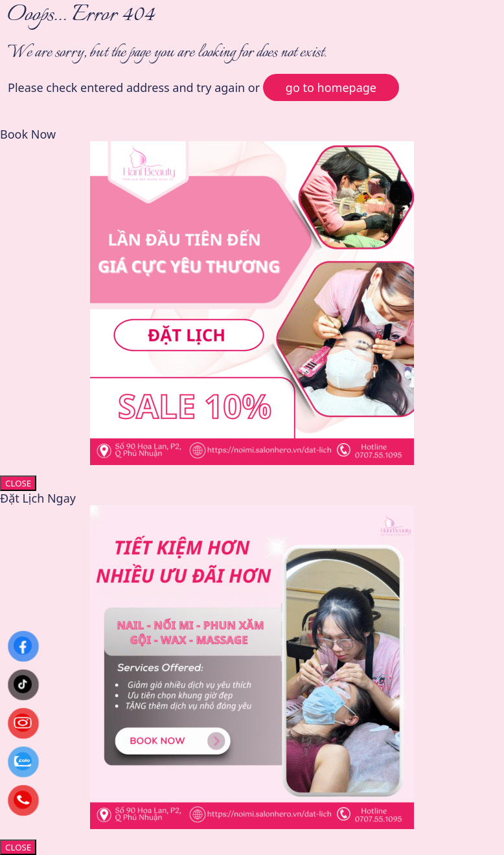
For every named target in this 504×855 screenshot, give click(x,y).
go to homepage (331, 87)
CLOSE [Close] (18, 483)
